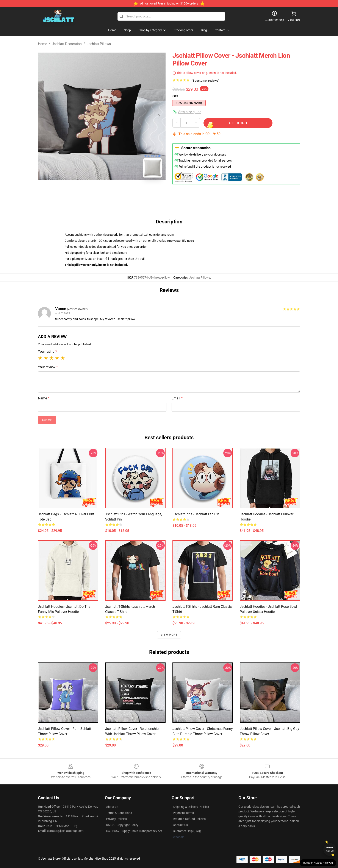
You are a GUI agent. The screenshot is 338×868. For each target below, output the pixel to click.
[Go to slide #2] (113, 190)
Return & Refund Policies (189, 819)
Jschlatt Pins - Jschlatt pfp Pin (196, 514)
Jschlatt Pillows (99, 44)
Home (42, 44)
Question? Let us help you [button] (318, 863)
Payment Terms (183, 813)
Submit (47, 420)
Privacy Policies (116, 819)
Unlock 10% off (330, 849)
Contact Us (180, 825)
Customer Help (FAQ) (187, 831)
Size (175, 96)
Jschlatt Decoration (67, 44)
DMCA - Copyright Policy (122, 825)
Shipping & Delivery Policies (191, 807)
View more (169, 635)
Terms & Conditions (119, 813)
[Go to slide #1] (91, 190)
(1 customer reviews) (205, 81)
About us (112, 807)
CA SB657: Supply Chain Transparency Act (134, 831)
